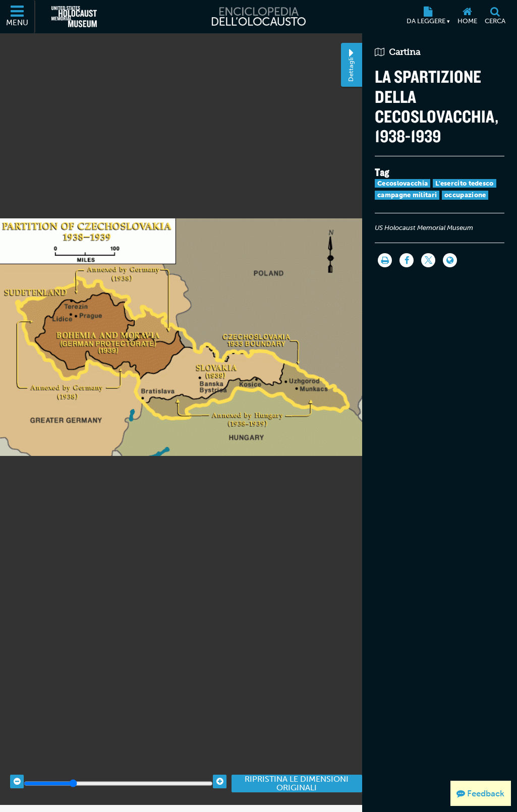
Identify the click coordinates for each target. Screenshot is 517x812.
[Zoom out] (17, 773)
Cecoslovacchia (403, 183)
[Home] (467, 17)
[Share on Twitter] (428, 260)
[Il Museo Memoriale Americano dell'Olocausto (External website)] (74, 17)
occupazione (465, 195)
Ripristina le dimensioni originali (297, 775)
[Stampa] (385, 260)
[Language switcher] (450, 260)
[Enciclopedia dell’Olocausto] (258, 17)
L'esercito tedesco (464, 183)
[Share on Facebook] (407, 260)
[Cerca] (495, 17)
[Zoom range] (118, 775)
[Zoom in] (220, 773)
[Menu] (18, 17)
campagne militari (407, 195)
